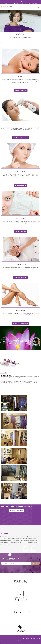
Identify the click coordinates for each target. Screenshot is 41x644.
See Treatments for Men (20, 277)
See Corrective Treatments (19, 138)
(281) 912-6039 (9, 3)
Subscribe (35, 563)
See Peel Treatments (19, 231)
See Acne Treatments (19, 185)
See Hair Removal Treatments (19, 323)
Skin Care (10, 372)
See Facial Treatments (19, 91)
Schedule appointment (17, 511)
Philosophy (3, 372)
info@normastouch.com (20, 3)
